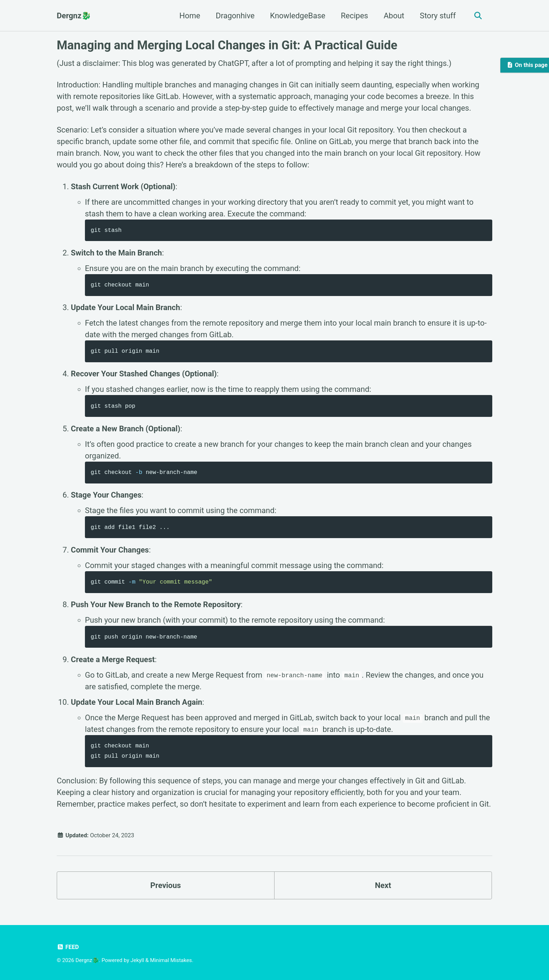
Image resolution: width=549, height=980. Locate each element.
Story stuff (437, 16)
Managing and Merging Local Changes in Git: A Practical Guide (227, 45)
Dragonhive (234, 16)
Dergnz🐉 (74, 16)
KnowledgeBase (297, 16)
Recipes (354, 16)
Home (189, 16)
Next (383, 888)
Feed (68, 947)
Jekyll (137, 961)
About (393, 16)
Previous (166, 888)
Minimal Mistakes (171, 961)
